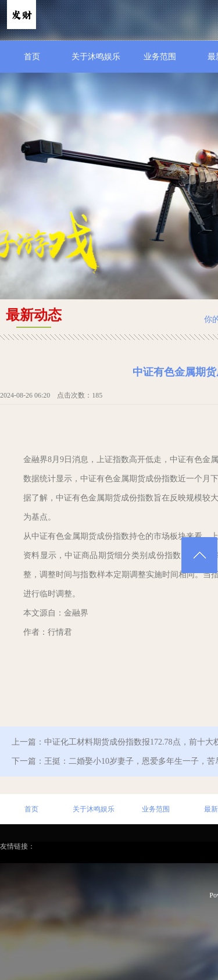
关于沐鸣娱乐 (96, 57)
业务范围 (160, 57)
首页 (32, 57)
